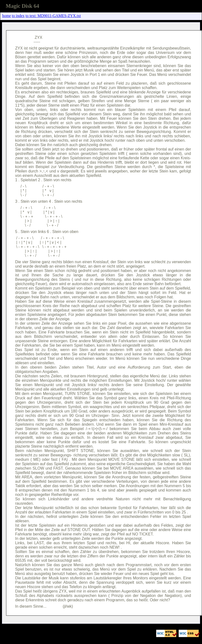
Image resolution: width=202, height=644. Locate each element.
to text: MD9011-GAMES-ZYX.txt (53, 16)
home (7, 16)
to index (18, 16)
